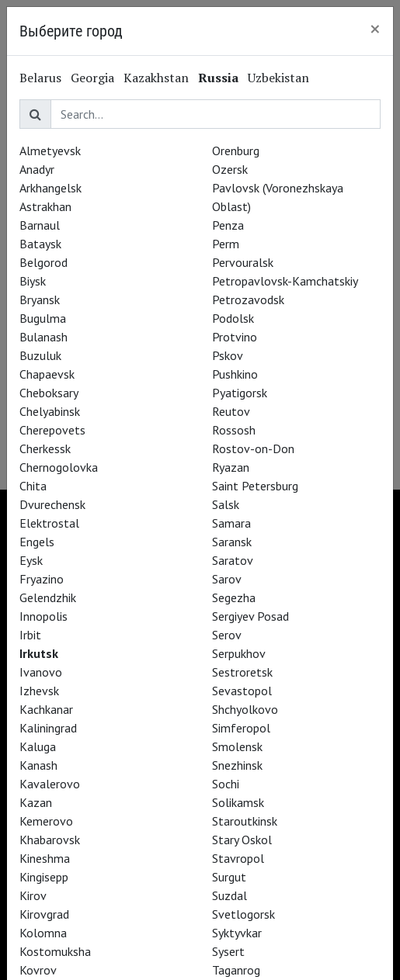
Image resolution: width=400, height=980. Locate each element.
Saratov (233, 560)
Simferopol (241, 728)
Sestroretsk (242, 672)
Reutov (231, 411)
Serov (227, 635)
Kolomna (43, 933)
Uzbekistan (278, 78)
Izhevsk (39, 691)
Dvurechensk (52, 504)
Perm (226, 244)
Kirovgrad (44, 914)
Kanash (38, 765)
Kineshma (45, 858)
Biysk (33, 281)
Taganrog (236, 970)
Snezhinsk (237, 765)
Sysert (228, 951)
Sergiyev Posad (250, 616)
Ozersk (230, 169)
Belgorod (43, 262)
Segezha (234, 597)
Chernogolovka (59, 467)
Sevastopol (242, 691)
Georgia (92, 78)
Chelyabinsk (50, 411)
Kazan (36, 802)
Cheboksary (49, 393)
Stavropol (238, 858)
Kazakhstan (156, 78)
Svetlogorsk (243, 914)
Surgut (229, 877)
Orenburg (236, 151)
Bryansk (40, 300)
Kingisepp (44, 877)
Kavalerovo (50, 784)
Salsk (226, 504)
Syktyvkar (237, 933)
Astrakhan (45, 206)
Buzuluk (40, 355)
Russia (218, 78)
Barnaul (40, 225)
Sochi (226, 784)
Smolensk (237, 746)
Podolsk (233, 318)
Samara (231, 523)
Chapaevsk (47, 374)
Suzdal (230, 895)
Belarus (40, 78)
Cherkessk (45, 448)
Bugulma (43, 318)
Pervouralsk (243, 262)
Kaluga (38, 746)
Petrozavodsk (248, 300)
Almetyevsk (50, 151)
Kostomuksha (55, 951)
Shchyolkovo (245, 709)
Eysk (31, 560)
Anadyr (37, 169)
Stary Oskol (242, 840)
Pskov (228, 355)
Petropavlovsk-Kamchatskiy (285, 281)
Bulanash (43, 337)
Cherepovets (52, 430)
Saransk (232, 542)
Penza (228, 225)
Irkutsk (39, 653)
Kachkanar (46, 709)
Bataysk (40, 244)
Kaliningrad (48, 728)
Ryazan (231, 467)
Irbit (30, 635)
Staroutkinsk (245, 821)
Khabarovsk (50, 840)
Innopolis (43, 616)
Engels (37, 542)
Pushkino (235, 374)
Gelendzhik (48, 597)
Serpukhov (239, 653)
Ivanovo (41, 672)
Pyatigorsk (240, 393)
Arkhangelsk (50, 188)
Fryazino (42, 579)
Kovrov (38, 970)
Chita (33, 486)
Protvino (235, 337)
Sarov (227, 579)
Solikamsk (238, 802)
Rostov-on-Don (253, 448)
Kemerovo (46, 821)
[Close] (375, 29)
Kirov (33, 895)
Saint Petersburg (255, 486)
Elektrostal (49, 523)
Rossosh (234, 430)
